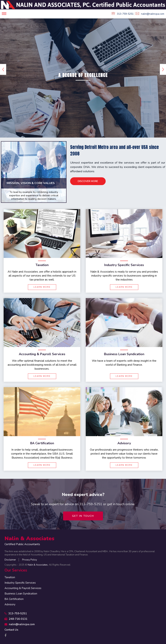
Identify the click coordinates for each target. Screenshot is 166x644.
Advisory (10, 604)
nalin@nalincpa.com (150, 14)
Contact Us (11, 630)
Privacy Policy (30, 560)
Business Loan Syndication (21, 594)
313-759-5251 (123, 14)
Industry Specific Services (20, 583)
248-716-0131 (16, 619)
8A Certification (14, 599)
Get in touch (83, 516)
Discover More (88, 181)
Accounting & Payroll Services (23, 588)
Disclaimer (10, 560)
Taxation (10, 577)
